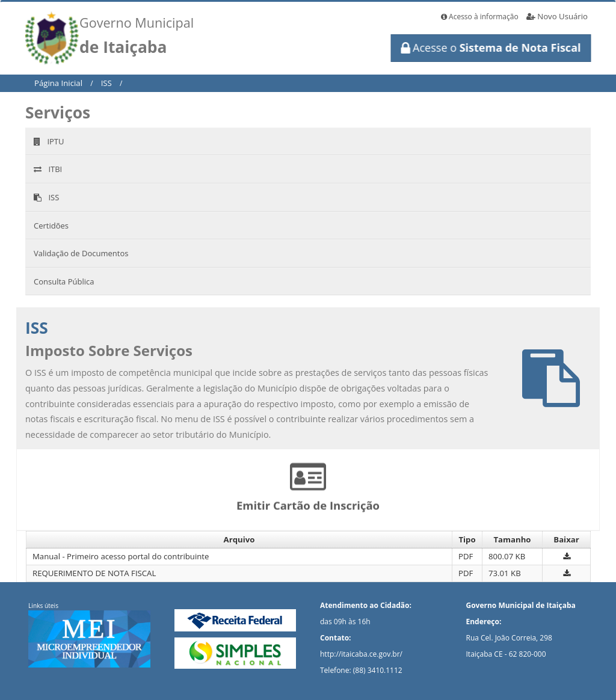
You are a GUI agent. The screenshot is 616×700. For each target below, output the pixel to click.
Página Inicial (58, 83)
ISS (106, 83)
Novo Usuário (557, 16)
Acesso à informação (480, 17)
